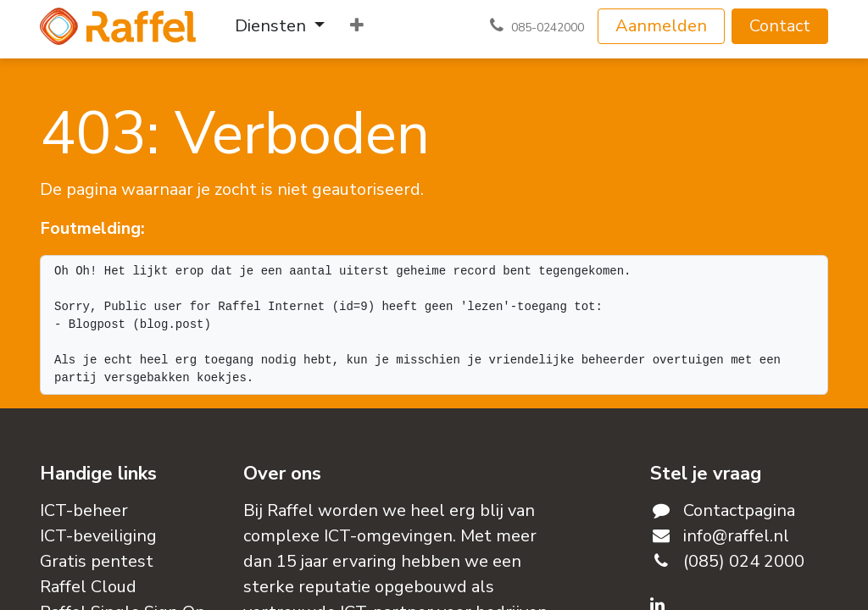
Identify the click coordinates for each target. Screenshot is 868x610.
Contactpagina (739, 510)
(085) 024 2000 (744, 561)
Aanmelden (661, 26)
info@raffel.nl (736, 536)
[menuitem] (280, 26)
